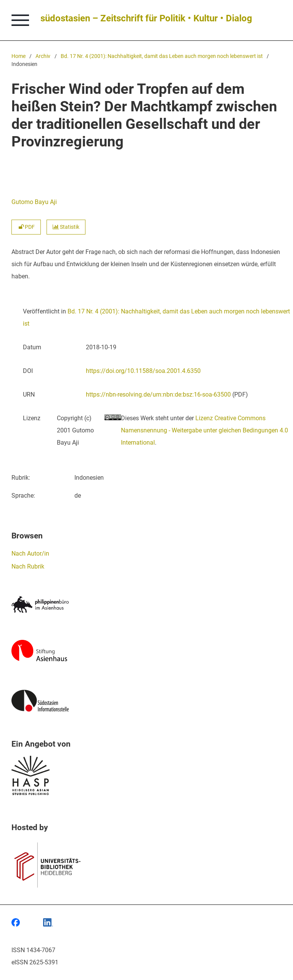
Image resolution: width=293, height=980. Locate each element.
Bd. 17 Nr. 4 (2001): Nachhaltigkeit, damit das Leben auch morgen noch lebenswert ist (162, 56)
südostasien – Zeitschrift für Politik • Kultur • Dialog (146, 18)
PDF (26, 227)
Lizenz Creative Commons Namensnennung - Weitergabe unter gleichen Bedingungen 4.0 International (204, 430)
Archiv (43, 56)
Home (19, 56)
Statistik (66, 227)
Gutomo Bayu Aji (34, 202)
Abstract (23, 252)
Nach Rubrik (28, 566)
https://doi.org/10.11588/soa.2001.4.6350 (143, 371)
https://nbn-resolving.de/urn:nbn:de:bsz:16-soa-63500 (158, 394)
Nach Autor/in (30, 553)
